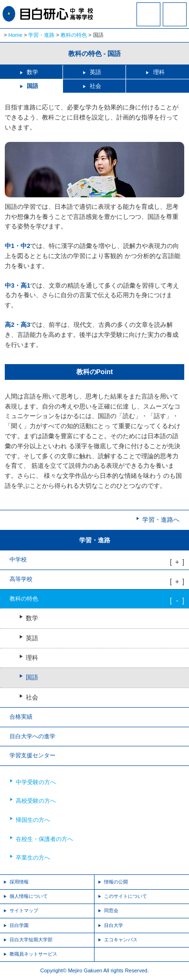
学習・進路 (41, 35)
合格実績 (21, 717)
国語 (32, 86)
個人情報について (29, 896)
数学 (32, 72)
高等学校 (21, 579)
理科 (159, 72)
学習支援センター (32, 755)
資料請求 (148, 21)
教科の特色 (74, 35)
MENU (175, 14)
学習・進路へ (161, 520)
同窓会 (111, 910)
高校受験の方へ (36, 801)
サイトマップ (24, 910)
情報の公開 (116, 882)
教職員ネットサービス (33, 954)
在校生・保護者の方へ (44, 839)
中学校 (18, 560)
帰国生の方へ (33, 820)
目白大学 (114, 925)
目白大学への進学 (32, 736)
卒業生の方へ (33, 858)
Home (16, 35)
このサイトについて (126, 896)
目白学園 (19, 925)
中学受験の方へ (36, 782)
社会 (95, 86)
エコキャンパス (121, 940)
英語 (95, 72)
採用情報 (19, 882)
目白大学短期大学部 (31, 940)
